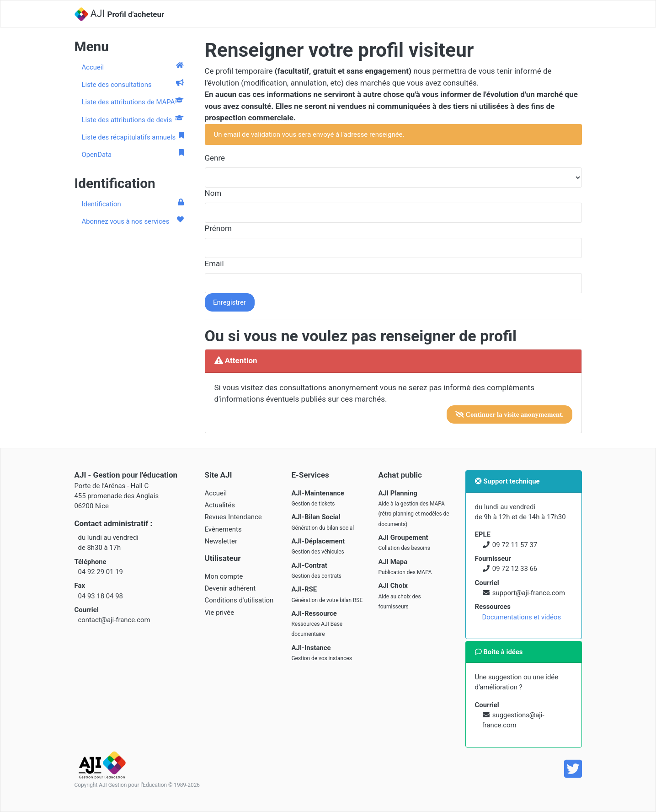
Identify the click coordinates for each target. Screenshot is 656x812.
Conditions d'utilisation (239, 600)
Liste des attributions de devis (133, 119)
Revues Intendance (233, 517)
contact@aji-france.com (114, 620)
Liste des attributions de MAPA (133, 102)
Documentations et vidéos (522, 617)
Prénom (218, 228)
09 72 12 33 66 (515, 569)
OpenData (133, 154)
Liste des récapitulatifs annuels (133, 137)
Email (214, 263)
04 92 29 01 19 (101, 572)
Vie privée (220, 613)
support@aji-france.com (529, 593)
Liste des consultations (133, 84)
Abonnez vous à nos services (133, 221)
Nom (213, 193)
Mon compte (224, 576)
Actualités (220, 505)
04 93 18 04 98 (101, 596)
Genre (215, 158)
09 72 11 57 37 (515, 545)
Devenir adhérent (230, 588)
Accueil (133, 67)
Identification (133, 204)
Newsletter (221, 541)
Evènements (223, 529)
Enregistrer (229, 302)
